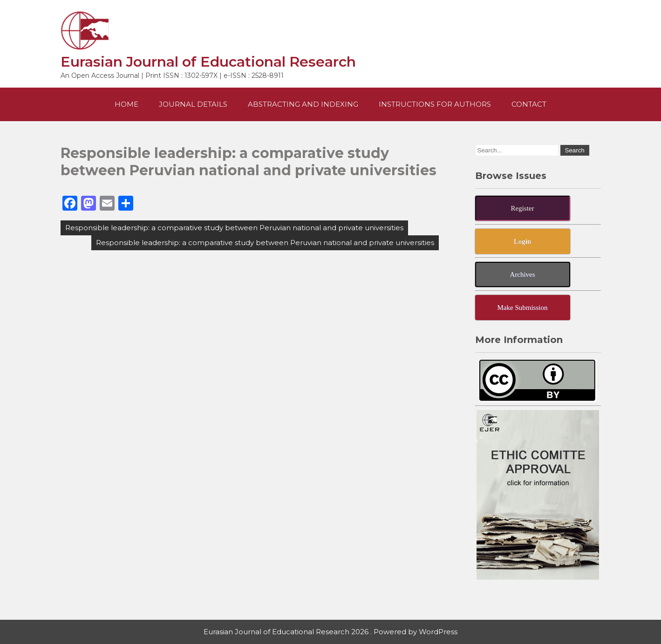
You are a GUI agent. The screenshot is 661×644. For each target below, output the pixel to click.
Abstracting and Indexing (303, 104)
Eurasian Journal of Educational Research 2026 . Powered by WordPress (330, 632)
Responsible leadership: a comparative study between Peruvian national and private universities (234, 228)
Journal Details (193, 104)
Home (126, 104)
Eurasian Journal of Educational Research (208, 62)
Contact (529, 104)
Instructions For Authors (435, 104)
